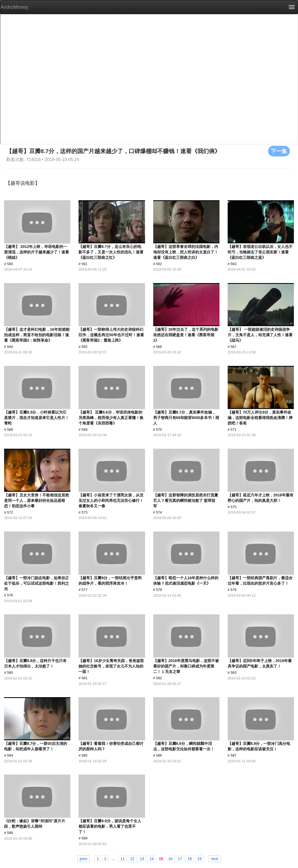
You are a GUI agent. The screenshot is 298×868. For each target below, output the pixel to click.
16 (170, 859)
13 (142, 859)
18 (190, 859)
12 (132, 859)
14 (152, 859)
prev (83, 859)
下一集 (279, 151)
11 (123, 859)
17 (180, 859)
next (215, 859)
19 (200, 859)
